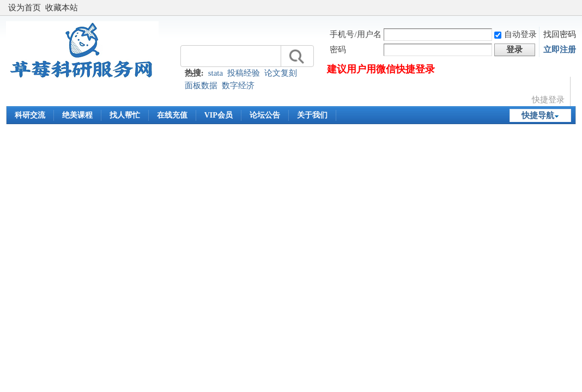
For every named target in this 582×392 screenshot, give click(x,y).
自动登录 (516, 34)
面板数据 (201, 85)
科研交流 (30, 115)
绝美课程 (77, 115)
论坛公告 (265, 115)
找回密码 (560, 34)
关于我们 (312, 115)
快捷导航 (538, 115)
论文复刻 (281, 73)
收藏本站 (62, 8)
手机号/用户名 (355, 34)
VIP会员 (219, 115)
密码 (338, 50)
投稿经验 (244, 73)
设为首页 (25, 8)
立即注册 (560, 50)
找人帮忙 (125, 115)
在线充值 (172, 115)
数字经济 (238, 85)
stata (216, 73)
